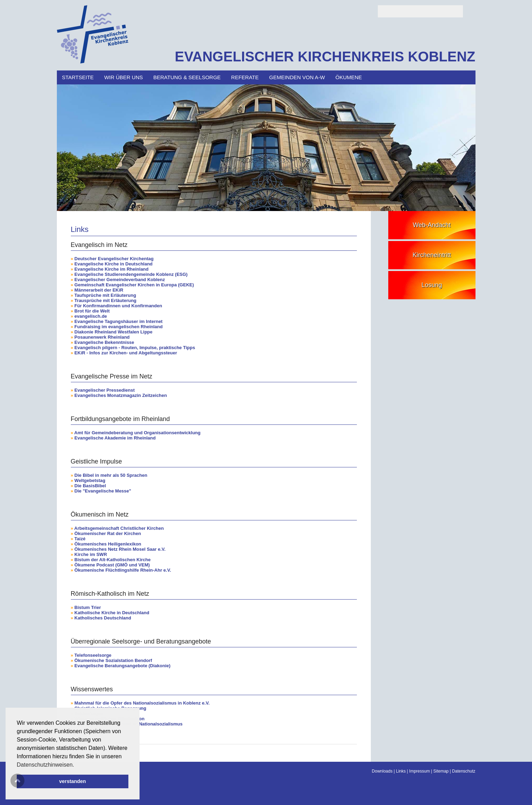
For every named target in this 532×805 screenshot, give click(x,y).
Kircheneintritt (432, 255)
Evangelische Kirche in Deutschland (113, 264)
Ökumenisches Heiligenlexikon (108, 544)
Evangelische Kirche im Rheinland (111, 269)
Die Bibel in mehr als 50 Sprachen (111, 475)
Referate (245, 77)
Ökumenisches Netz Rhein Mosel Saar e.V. (120, 549)
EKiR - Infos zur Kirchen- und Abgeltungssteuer (126, 353)
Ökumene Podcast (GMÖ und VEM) (112, 565)
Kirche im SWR (91, 554)
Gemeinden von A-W (297, 77)
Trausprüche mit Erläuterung (105, 300)
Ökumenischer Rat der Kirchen (108, 533)
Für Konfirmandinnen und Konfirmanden (118, 306)
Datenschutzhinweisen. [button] (46, 765)
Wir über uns (124, 77)
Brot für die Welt (92, 311)
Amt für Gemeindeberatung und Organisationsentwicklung (137, 433)
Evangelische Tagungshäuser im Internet (118, 321)
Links (401, 771)
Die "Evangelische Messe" (103, 491)
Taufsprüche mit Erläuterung (105, 295)
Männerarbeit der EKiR (99, 290)
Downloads (382, 771)
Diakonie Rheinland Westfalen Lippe (113, 332)
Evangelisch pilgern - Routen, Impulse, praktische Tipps (135, 348)
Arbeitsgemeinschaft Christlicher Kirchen (119, 528)
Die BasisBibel (90, 486)
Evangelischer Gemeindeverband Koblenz (119, 280)
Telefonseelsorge (93, 655)
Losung (432, 285)
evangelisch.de (91, 316)
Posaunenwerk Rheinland (102, 337)
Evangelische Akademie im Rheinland (115, 438)
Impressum (419, 771)
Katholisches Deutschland (103, 618)
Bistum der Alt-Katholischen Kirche (112, 560)
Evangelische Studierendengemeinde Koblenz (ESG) (131, 274)
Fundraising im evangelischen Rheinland (118, 327)
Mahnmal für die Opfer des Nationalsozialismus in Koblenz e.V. (142, 703)
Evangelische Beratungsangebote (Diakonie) (122, 666)
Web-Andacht (432, 225)
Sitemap (441, 771)
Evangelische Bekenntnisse (104, 342)
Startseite (78, 77)
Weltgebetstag (90, 480)
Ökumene (349, 77)
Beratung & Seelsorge (187, 77)
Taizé (80, 539)
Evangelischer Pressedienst (104, 390)
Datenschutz (464, 771)
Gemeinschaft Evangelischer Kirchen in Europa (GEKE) (134, 285)
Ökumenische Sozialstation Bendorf (113, 660)
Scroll (17, 781)
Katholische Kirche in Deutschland (112, 613)
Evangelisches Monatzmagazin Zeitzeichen (121, 395)
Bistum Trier (88, 607)
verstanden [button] (73, 781)
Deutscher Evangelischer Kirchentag (114, 259)
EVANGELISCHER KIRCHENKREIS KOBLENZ (325, 57)
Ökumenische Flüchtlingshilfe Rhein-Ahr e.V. (123, 570)
